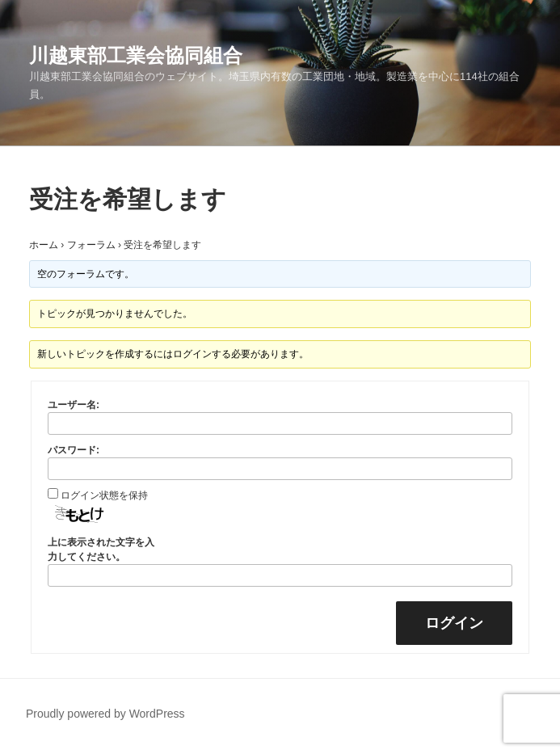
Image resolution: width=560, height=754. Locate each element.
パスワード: (74, 450)
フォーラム (91, 245)
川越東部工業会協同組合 (136, 55)
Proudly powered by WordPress (105, 714)
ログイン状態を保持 (104, 495)
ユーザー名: (74, 405)
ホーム (44, 245)
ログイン (454, 623)
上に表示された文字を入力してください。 (101, 550)
